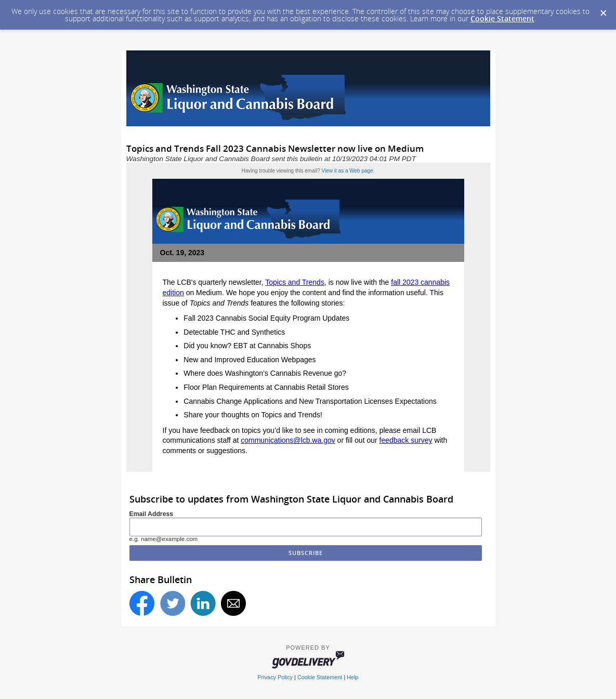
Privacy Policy (275, 677)
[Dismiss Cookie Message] (603, 10)
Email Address (152, 514)
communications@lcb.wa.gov (288, 440)
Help (352, 677)
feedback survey (406, 440)
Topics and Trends (295, 282)
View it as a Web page (348, 171)
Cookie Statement (502, 18)
